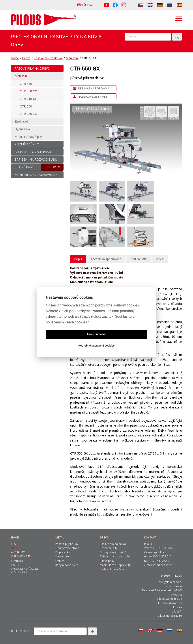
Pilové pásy (62, 556)
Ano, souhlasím (96, 334)
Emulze (60, 561)
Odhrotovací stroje (67, 548)
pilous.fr (177, 611)
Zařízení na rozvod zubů (115, 556)
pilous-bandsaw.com (169, 603)
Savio (179, 586)
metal (60, 537)
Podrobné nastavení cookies (96, 346)
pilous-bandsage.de (169, 599)
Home (15, 58)
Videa (160, 259)
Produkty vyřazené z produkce (25, 570)
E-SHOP (50, 167)
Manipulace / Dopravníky (115, 565)
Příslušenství (139, 259)
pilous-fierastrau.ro (170, 616)
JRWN (179, 590)
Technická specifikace (106, 259)
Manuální (72, 58)
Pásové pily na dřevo (48, 58)
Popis (78, 259)
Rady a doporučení (67, 565)
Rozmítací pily (109, 548)
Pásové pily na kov (67, 544)
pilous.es (176, 607)
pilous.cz (176, 595)
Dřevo (26, 58)
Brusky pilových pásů (113, 552)
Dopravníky (63, 552)
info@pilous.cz (162, 565)
